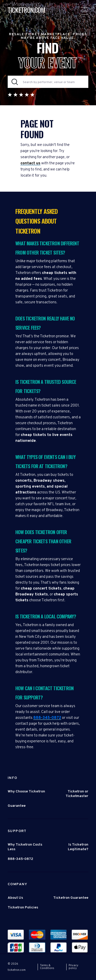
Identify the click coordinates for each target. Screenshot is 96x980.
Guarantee (17, 806)
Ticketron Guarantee (71, 898)
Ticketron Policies (23, 908)
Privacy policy (73, 967)
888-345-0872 (47, 718)
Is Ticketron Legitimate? (78, 847)
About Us (15, 898)
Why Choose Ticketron (26, 792)
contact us (30, 163)
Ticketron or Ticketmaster (77, 794)
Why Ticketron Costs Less (25, 847)
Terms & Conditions (47, 967)
